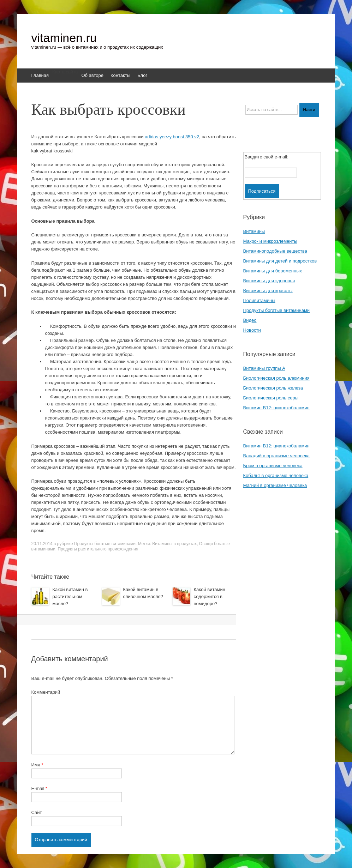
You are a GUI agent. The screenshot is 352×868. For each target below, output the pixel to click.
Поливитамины (259, 300)
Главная (40, 75)
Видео (250, 320)
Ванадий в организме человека (277, 456)
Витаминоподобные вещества (275, 251)
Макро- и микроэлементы (270, 241)
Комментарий (46, 692)
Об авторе (92, 75)
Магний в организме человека (275, 485)
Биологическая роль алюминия (276, 378)
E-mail (40, 788)
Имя (37, 765)
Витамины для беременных (273, 271)
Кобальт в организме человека (276, 475)
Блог (142, 75)
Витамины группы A (264, 368)
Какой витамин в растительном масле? (70, 596)
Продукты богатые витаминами (105, 544)
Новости (252, 330)
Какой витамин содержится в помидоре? (210, 596)
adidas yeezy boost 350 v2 (172, 137)
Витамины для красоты (268, 291)
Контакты (120, 75)
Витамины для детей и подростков (280, 261)
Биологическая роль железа (273, 388)
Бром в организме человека (273, 466)
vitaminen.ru (64, 38)
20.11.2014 (42, 544)
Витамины (254, 231)
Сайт (37, 812)
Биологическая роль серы (271, 398)
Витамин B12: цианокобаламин (276, 408)
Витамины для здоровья (269, 281)
